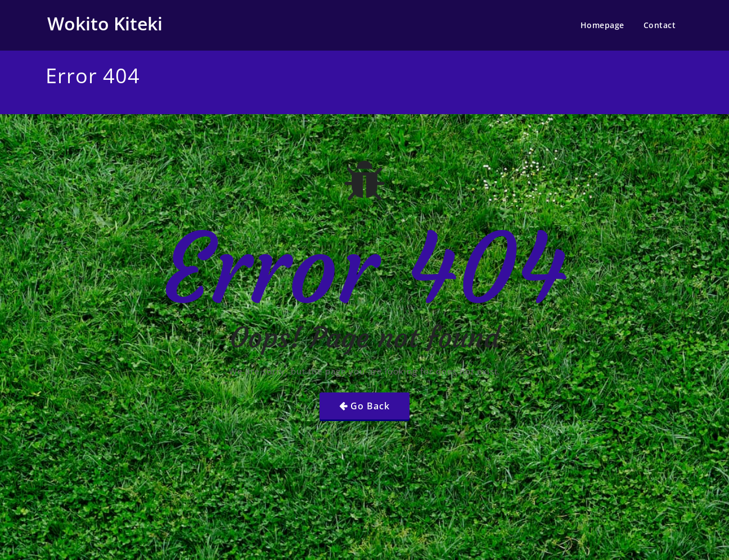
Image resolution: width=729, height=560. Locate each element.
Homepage (602, 25)
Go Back (370, 406)
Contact (660, 25)
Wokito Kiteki (105, 23)
